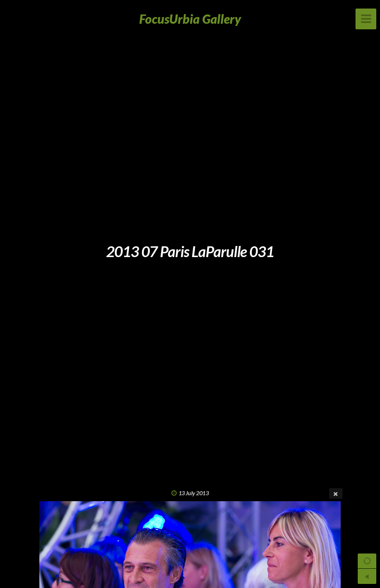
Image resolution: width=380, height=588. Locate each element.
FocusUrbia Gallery (190, 19)
